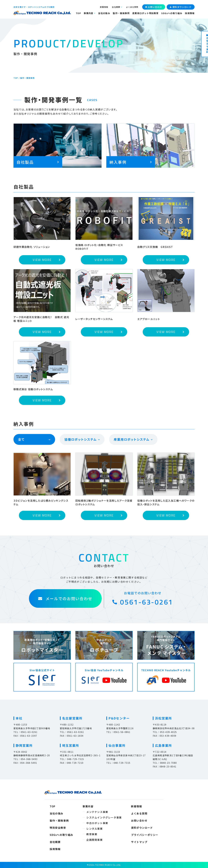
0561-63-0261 (143, 602)
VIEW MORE (42, 260)
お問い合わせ (139, 820)
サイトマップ (139, 842)
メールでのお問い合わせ (65, 598)
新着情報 (104, 7)
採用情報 (190, 13)
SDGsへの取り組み (172, 13)
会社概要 (116, 7)
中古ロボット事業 (97, 823)
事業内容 (89, 13)
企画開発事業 (95, 840)
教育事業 (92, 834)
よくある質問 (132, 7)
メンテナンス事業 (97, 812)
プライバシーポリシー (145, 835)
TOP (78, 13)
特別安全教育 (58, 828)
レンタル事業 (95, 829)
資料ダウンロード (142, 828)
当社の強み (104, 13)
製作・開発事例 (121, 13)
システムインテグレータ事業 (104, 817)
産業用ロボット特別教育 (145, 13)
